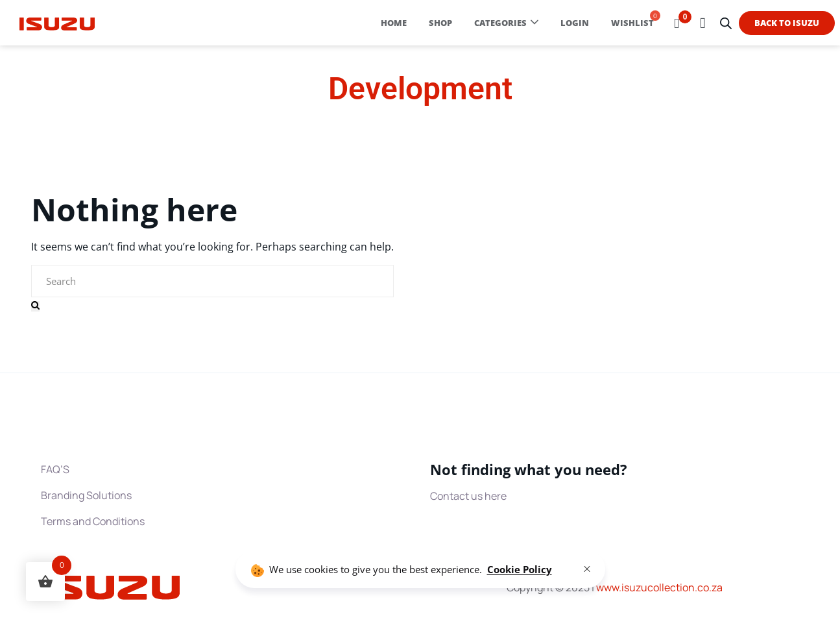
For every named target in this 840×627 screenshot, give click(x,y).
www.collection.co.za (659, 587)
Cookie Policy (520, 569)
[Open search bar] (726, 23)
